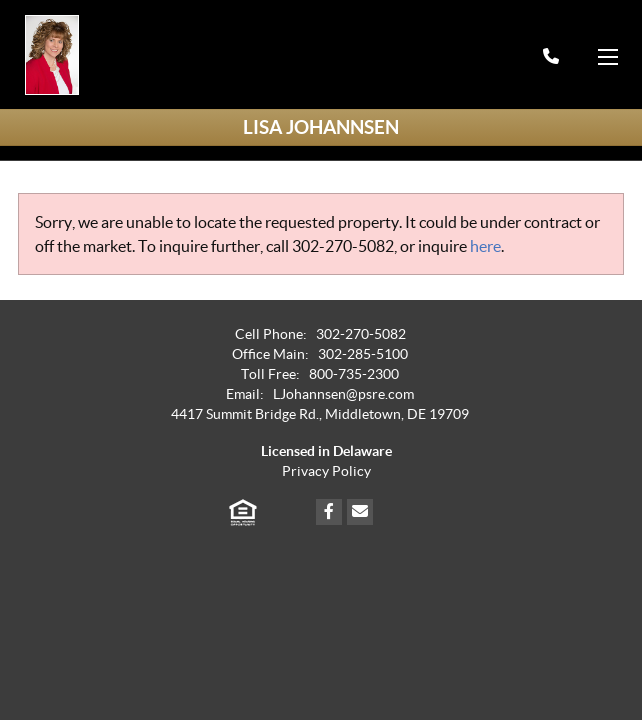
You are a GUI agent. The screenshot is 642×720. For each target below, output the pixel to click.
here (485, 246)
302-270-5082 (343, 246)
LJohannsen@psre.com (343, 394)
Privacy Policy (326, 471)
